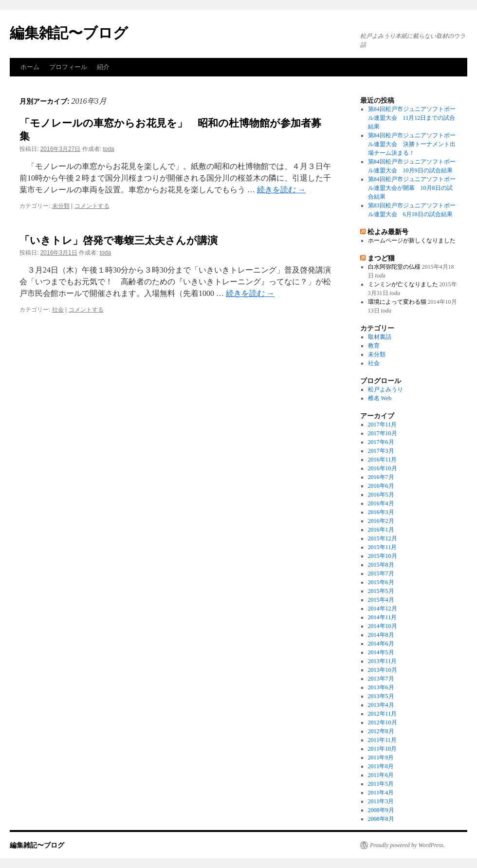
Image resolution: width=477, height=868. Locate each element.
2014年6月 (381, 644)
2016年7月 (381, 477)
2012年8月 (381, 731)
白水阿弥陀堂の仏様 (394, 267)
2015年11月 (383, 547)
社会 (58, 310)
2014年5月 (381, 652)
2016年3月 (381, 512)
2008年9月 (381, 810)
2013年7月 (381, 679)
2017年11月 (383, 425)
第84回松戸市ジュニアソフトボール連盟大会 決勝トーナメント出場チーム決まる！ (412, 144)
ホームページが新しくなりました (412, 240)
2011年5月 (381, 784)
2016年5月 (381, 495)
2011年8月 (381, 766)
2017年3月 (381, 451)
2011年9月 (381, 757)
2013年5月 (381, 696)
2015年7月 (381, 573)
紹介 (103, 67)
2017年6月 (381, 442)
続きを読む (281, 190)
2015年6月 (381, 582)
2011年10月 (383, 749)
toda (108, 149)
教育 (374, 346)
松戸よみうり (385, 389)
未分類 (61, 206)
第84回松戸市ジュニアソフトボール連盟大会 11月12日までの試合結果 (412, 118)
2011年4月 (381, 793)
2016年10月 (383, 468)
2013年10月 (383, 670)
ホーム (30, 67)
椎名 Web (380, 398)
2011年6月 (381, 775)
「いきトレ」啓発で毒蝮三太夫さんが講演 (119, 240)
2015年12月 (383, 538)
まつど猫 (381, 258)
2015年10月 (383, 556)
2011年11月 (382, 740)
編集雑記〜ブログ (69, 33)
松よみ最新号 (388, 232)
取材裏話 (380, 337)
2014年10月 (383, 626)
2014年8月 (381, 635)
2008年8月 (381, 819)
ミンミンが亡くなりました (403, 284)
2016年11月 (383, 460)
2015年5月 (381, 591)
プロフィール (68, 67)
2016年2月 (381, 521)
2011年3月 (381, 801)
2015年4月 (381, 600)
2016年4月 (381, 503)
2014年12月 (383, 609)
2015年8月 (381, 565)
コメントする (92, 206)
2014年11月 (383, 617)
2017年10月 (383, 433)
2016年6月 (381, 486)
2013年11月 (383, 661)
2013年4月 (381, 705)
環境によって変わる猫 (397, 302)
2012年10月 (383, 722)
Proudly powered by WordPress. (407, 845)
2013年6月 (381, 687)
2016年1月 (381, 530)
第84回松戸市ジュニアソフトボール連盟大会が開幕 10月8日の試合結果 (412, 188)
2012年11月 (383, 714)
